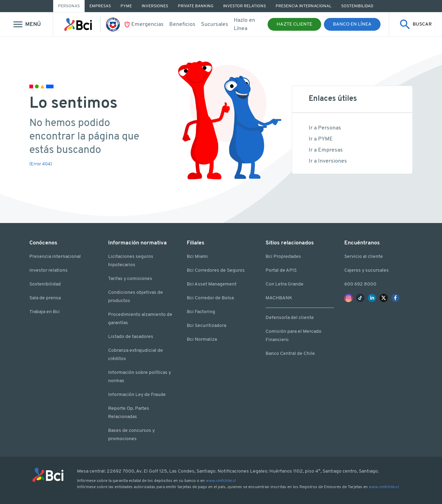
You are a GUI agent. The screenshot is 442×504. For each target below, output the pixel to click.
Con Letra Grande (285, 284)
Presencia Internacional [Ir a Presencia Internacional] (304, 6)
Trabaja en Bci (45, 312)
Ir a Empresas (326, 150)
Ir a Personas (325, 128)
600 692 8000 (360, 284)
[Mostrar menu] (26, 24)
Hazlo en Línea (244, 25)
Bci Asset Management (212, 284)
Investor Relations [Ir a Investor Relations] (244, 6)
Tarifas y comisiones (130, 279)
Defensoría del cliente (290, 318)
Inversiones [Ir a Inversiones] (155, 6)
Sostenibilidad (45, 284)
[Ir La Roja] (115, 25)
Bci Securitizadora (206, 326)
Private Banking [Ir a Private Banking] (196, 6)
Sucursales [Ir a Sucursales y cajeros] (215, 25)
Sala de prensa (45, 298)
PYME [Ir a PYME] (126, 6)
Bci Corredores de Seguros (216, 270)
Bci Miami (197, 257)
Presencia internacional (55, 257)
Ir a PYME (321, 139)
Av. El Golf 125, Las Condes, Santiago (176, 471)
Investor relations (49, 270)
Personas (69, 6)
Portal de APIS (281, 270)
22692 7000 (121, 471)
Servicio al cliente (364, 257)
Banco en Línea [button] (352, 24)
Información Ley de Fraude (137, 395)
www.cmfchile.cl (221, 481)
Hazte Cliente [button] (294, 24)
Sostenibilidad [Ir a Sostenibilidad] (357, 6)
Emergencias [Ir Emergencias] (147, 25)
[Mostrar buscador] (416, 24)
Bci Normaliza (202, 340)
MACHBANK (279, 298)
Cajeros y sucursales (367, 270)
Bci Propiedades (283, 257)
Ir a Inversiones (328, 161)
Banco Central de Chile (290, 354)
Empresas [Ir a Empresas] (100, 6)
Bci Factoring (201, 312)
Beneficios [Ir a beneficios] (182, 25)
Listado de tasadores (131, 337)
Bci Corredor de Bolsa (210, 298)
